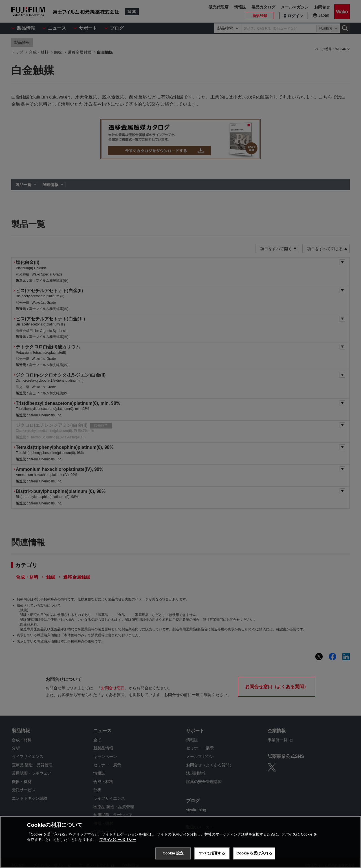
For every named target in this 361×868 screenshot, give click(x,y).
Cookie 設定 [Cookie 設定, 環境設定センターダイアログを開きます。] (173, 861)
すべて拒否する (212, 861)
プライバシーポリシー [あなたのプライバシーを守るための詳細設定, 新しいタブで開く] (118, 848)
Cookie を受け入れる (254, 861)
